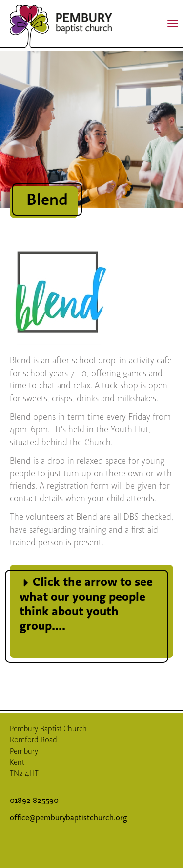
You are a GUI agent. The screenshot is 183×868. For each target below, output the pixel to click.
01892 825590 (35, 801)
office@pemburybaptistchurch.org (69, 818)
